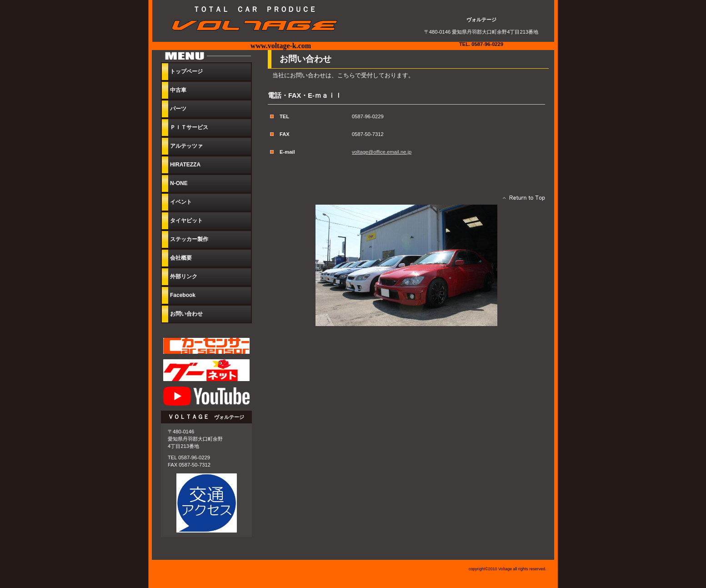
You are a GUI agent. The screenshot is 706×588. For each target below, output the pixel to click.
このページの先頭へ (521, 200)
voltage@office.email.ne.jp (382, 152)
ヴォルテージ (259, 26)
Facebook (183, 295)
